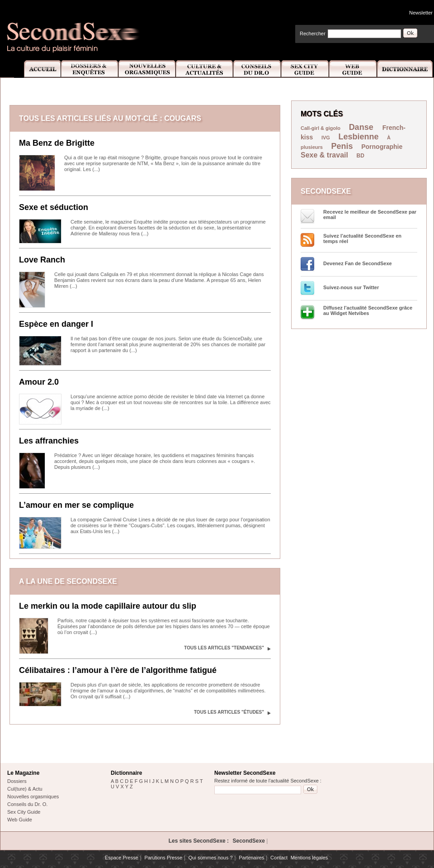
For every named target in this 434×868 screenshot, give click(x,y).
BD (361, 156)
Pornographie (382, 147)
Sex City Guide (305, 69)
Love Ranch (42, 260)
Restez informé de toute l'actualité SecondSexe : (268, 781)
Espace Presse (122, 858)
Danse (362, 127)
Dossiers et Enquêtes (89, 69)
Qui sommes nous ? (211, 858)
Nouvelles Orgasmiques (147, 69)
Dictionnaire (406, 69)
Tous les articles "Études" (229, 712)
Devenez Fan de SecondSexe (358, 263)
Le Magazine (23, 773)
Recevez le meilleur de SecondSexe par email (370, 215)
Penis (342, 146)
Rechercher (313, 33)
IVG (326, 138)
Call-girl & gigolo (321, 128)
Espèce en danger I (56, 324)
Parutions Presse (163, 858)
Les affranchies (49, 441)
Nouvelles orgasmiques (33, 796)
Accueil (37, 69)
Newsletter (421, 13)
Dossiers (17, 781)
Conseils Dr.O (257, 69)
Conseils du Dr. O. (27, 804)
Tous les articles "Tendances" (224, 648)
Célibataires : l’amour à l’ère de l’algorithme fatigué (118, 670)
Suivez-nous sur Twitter (351, 287)
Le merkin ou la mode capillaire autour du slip (108, 606)
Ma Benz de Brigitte (57, 143)
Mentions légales (309, 858)
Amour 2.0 (39, 382)
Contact (279, 858)
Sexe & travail (324, 155)
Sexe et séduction (54, 207)
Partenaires (251, 858)
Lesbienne (358, 137)
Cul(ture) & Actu (25, 789)
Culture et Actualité (205, 69)
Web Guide (353, 69)
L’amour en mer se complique (76, 505)
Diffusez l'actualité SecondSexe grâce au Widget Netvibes (368, 310)
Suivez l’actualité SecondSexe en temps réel (362, 238)
